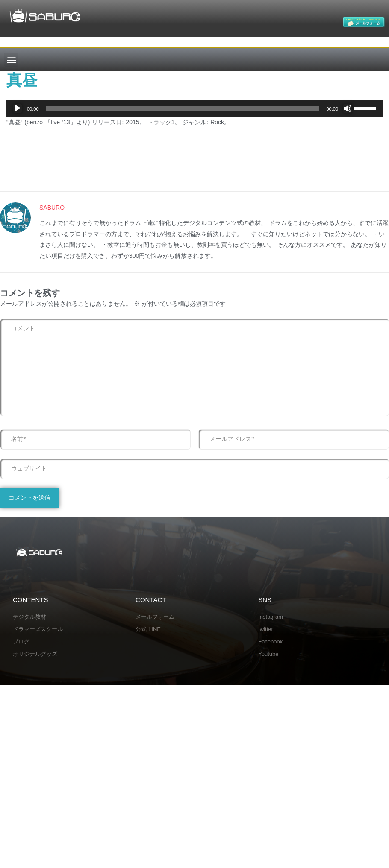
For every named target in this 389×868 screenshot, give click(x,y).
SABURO (52, 208)
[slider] (183, 108)
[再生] (18, 108)
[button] (11, 60)
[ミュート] (348, 108)
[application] (194, 108)
